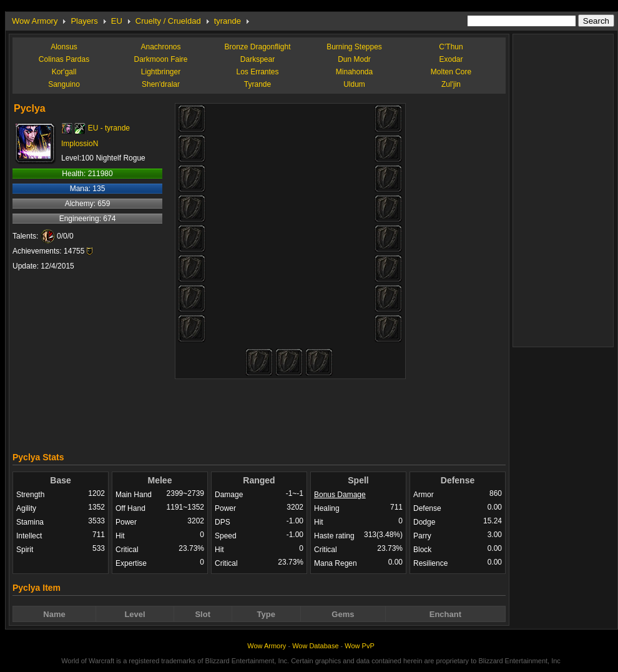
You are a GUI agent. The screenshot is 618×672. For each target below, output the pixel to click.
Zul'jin (451, 84)
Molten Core (451, 72)
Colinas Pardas (64, 59)
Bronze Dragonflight (257, 47)
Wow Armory (35, 21)
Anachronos (160, 47)
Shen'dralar (161, 84)
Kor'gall (64, 72)
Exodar (451, 59)
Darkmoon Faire (160, 59)
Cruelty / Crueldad (168, 21)
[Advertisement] (259, 412)
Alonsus (64, 47)
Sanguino (64, 84)
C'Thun (451, 47)
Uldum (354, 84)
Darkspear (257, 59)
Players (84, 21)
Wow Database (315, 646)
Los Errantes (257, 72)
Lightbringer (161, 72)
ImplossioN (80, 144)
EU (117, 21)
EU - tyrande (109, 128)
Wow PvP (359, 646)
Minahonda (354, 72)
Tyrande (257, 84)
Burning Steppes (354, 47)
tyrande (228, 21)
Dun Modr (354, 59)
